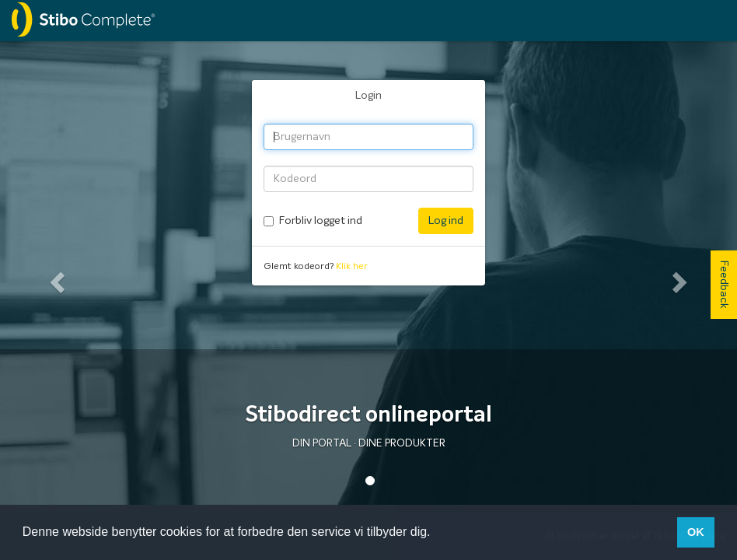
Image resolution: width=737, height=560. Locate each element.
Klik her (352, 267)
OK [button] (696, 532)
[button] (55, 277)
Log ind (446, 221)
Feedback (724, 285)
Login (368, 96)
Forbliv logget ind (321, 221)
